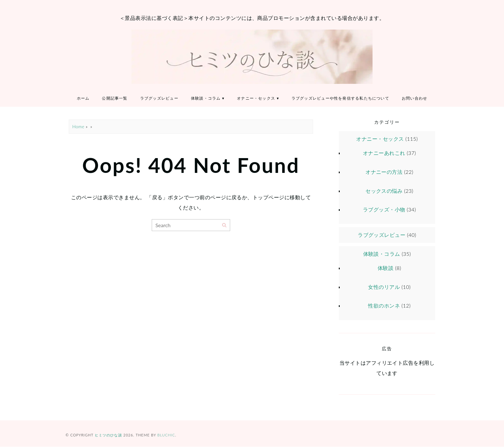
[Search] (224, 225)
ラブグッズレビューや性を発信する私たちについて (341, 98)
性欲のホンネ (384, 306)
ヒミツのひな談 (108, 435)
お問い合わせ (415, 98)
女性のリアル (384, 287)
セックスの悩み (384, 191)
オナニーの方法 (384, 172)
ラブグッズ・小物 (384, 210)
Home (78, 127)
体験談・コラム (206, 98)
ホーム (83, 98)
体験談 (386, 268)
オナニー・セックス (256, 98)
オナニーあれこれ (384, 153)
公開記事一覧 (114, 98)
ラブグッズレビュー (159, 98)
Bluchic (166, 435)
